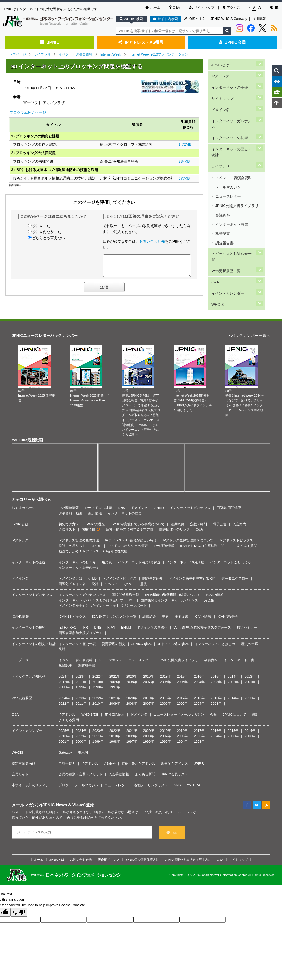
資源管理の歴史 (114, 633)
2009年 (115, 671)
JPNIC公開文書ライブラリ (237, 166)
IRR (85, 617)
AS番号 (110, 753)
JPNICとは (220, 63)
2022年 (98, 666)
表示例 (83, 742)
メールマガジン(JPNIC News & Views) (49, 794)
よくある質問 (247, 535)
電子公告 (220, 514)
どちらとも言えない (48, 238)
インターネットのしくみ (77, 552)
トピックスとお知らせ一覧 (233, 199)
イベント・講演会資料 (76, 54)
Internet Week (111, 54)
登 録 (171, 822)
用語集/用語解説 (229, 497)
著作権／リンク (109, 849)
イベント (111, 573)
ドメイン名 (220, 99)
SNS (177, 775)
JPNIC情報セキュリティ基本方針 (188, 849)
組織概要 (177, 514)
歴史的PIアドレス (175, 753)
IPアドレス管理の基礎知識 (79, 530)
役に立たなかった (47, 232)
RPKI (111, 617)
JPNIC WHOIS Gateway (229, 19)
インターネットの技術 (229, 116)
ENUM (126, 617)
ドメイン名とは (70, 568)
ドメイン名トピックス (120, 568)
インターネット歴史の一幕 (79, 557)
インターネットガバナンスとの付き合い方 (91, 590)
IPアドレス (220, 72)
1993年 (199, 731)
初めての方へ (69, 514)
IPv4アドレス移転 (98, 497)
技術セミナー (247, 617)
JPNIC (50, 42)
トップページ (16, 54)
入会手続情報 (119, 764)
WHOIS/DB (90, 704)
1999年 (81, 677)
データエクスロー (235, 568)
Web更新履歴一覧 (226, 208)
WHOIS (217, 234)
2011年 (81, 671)
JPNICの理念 (95, 514)
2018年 (166, 666)
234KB (184, 161)
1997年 (115, 677)
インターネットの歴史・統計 (233, 128)
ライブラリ (42, 54)
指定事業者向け (24, 753)
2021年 (115, 666)
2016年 (199, 666)
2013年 (250, 666)
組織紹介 (149, 606)
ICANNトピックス (72, 606)
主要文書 (181, 606)
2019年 (149, 666)
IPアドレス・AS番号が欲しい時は (131, 530)
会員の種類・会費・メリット (81, 764)
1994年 (182, 731)
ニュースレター (228, 160)
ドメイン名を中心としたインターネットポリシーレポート (103, 595)
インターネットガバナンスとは (82, 584)
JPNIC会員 (232, 42)
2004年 (199, 671)
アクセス (232, 7)
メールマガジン (228, 154)
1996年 (149, 731)
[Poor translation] (19, 902)
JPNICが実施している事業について (138, 514)
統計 (95, 573)
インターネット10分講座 (185, 552)
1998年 (98, 677)
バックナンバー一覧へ (249, 325)
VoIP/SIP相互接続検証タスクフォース (202, 617)
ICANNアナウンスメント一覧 (114, 606)
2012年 (64, 671)
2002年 (233, 671)
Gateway (65, 742)
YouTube (194, 775)
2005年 (182, 671)
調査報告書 (224, 191)
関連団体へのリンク (175, 519)
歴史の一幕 (250, 633)
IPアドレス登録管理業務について (188, 530)
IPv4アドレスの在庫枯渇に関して (206, 535)
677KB (184, 178)
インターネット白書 (231, 179)
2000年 (64, 677)
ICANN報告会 (228, 606)
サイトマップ (201, 7)
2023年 (81, 666)
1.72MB (185, 144)
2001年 (250, 671)
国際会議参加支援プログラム (81, 622)
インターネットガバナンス (233, 107)
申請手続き (67, 753)
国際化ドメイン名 (72, 573)
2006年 (166, 671)
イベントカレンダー (228, 225)
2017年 (182, 666)
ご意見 (142, 573)
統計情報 (95, 503)
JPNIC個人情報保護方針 (142, 849)
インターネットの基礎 (229, 81)
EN (275, 7)
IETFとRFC (67, 617)
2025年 (64, 720)
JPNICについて (235, 704)
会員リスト (67, 519)
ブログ (64, 775)
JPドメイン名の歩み (173, 633)
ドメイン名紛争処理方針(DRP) (192, 568)
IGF (132, 590)
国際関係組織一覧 (126, 584)
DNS (121, 497)
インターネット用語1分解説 (139, 552)
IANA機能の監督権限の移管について (173, 584)
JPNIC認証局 (114, 704)
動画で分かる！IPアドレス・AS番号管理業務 (93, 541)
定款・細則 (199, 514)
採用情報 (259, 19)
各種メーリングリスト (151, 775)
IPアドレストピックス (236, 530)
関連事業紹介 (153, 568)
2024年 (64, 666)
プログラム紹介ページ (28, 112)
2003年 (216, 671)
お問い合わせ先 (152, 241)
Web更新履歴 (22, 688)
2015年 (216, 666)
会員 (214, 704)
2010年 (98, 671)
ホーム (153, 7)
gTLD (92, 568)
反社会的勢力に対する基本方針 (130, 519)
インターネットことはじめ (230, 552)
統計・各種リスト (72, 535)
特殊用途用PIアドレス (138, 753)
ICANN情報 (215, 584)
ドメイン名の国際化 (152, 617)
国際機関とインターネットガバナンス (169, 590)
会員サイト (20, 764)
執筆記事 (222, 185)
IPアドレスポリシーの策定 (128, 535)
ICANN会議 (203, 606)
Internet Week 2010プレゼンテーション (158, 54)
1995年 (166, 731)
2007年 (149, 671)
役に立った (41, 226)
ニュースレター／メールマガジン (179, 704)
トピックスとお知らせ (29, 666)
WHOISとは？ (194, 19)
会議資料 (222, 173)
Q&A (174, 7)
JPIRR (159, 497)
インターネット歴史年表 (77, 633)
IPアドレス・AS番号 (141, 42)
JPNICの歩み (142, 633)
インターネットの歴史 (125, 503)
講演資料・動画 (70, 503)
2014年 (233, 666)
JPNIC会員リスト (175, 764)
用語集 (107, 552)
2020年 (132, 666)
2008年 (132, 671)
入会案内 (239, 514)
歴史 (165, 606)
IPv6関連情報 (69, 497)
